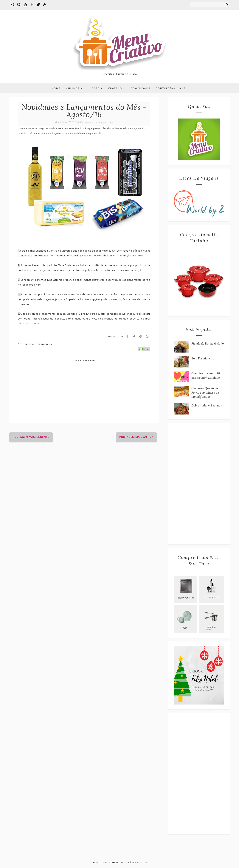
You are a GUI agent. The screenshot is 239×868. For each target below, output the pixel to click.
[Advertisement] (199, 484)
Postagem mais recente (31, 437)
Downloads (141, 88)
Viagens (115, 88)
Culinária (75, 88)
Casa (96, 88)
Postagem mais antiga (136, 437)
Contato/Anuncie (171, 88)
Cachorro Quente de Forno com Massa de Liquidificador (205, 392)
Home (56, 88)
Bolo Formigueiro (203, 358)
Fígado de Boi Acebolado (208, 343)
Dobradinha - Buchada (207, 405)
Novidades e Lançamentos (98, 122)
